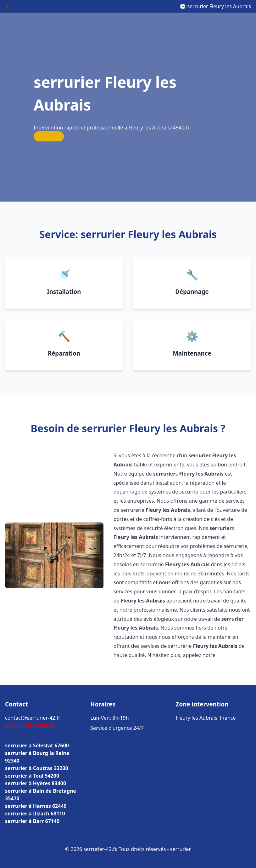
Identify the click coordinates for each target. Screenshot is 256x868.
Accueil (13, 725)
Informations (38, 725)
